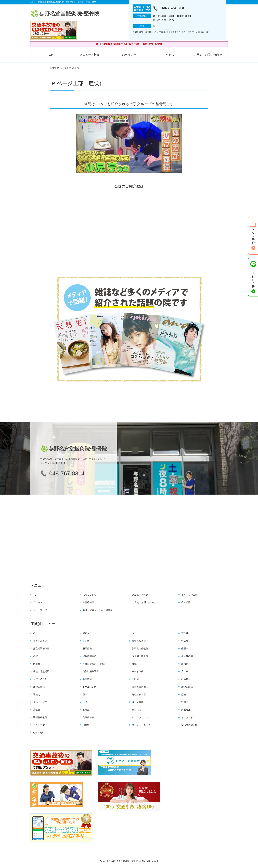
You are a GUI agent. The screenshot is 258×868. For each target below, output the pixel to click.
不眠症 (135, 679)
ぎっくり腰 (138, 702)
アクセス (168, 55)
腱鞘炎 (86, 633)
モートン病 (138, 671)
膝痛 (85, 702)
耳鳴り (135, 664)
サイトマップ (40, 610)
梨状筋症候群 (90, 656)
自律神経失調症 (91, 671)
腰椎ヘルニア (139, 641)
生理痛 (185, 648)
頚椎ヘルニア (40, 641)
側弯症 (86, 710)
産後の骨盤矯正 (41, 671)
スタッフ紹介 (90, 595)
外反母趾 (186, 710)
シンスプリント (140, 717)
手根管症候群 (40, 717)
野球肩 (185, 641)
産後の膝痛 (39, 687)
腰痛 (184, 694)
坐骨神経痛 (187, 656)
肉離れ (37, 664)
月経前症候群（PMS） (94, 664)
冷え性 (86, 641)
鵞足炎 (37, 710)
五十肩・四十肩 (140, 656)
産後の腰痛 (187, 687)
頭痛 (85, 694)
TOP (50, 55)
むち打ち (186, 679)
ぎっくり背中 (40, 702)
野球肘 (185, 702)
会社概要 (186, 602)
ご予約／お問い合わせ (208, 55)
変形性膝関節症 (140, 687)
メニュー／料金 (90, 55)
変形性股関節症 (189, 725)
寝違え (37, 694)
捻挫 (36, 656)
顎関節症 (87, 679)
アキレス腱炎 (40, 725)
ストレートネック (141, 725)
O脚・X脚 (38, 733)
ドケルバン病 (90, 687)
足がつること (40, 679)
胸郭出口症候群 (140, 648)
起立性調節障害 (41, 648)
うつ (134, 633)
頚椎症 (86, 725)
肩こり (185, 671)
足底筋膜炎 (88, 717)
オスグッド (187, 717)
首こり (185, 633)
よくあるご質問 (189, 595)
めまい (37, 633)
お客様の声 (129, 55)
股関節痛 (87, 648)
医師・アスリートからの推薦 (98, 610)
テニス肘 (137, 710)
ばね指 (185, 664)
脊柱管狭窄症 (139, 694)
